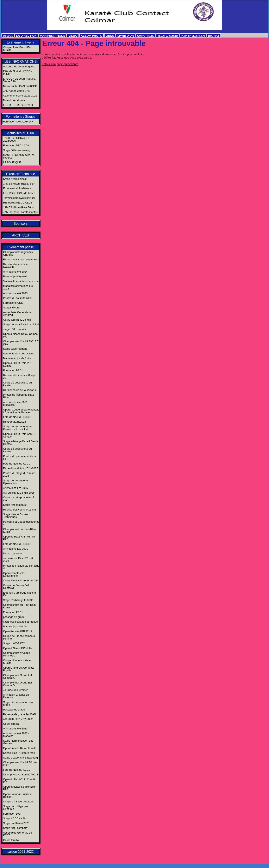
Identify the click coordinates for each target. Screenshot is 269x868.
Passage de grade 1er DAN (20, 714)
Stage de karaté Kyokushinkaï (21, 324)
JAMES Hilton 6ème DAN (18, 207)
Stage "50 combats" (15, 505)
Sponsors (21, 224)
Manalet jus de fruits (15, 626)
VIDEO (73, 36)
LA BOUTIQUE (12, 162)
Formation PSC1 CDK (16, 145)
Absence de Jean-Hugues (19, 66)
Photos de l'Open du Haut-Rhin (19, 396)
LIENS (110, 36)
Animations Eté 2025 (15, 488)
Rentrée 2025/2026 (15, 422)
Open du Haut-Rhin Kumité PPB (19, 781)
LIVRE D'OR (126, 36)
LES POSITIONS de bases (19, 193)
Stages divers (11, 308)
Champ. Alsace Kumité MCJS (21, 774)
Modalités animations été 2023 (18, 287)
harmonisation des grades (19, 353)
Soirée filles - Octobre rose (19, 753)
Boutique (214, 36)
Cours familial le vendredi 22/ (20, 580)
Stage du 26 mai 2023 (16, 823)
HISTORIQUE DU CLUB (18, 203)
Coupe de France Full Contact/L (16, 587)
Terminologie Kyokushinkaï (19, 198)
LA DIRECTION (26, 36)
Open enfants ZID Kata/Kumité (14, 574)
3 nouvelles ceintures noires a (21, 281)
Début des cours (13, 553)
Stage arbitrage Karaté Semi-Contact (20, 443)
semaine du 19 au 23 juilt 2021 (18, 560)
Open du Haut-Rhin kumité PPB (19, 538)
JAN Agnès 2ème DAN (17, 91)
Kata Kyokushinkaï (193, 36)
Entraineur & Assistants (17, 188)
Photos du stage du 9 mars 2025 (19, 474)
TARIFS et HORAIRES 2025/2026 (17, 139)
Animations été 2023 (15, 293)
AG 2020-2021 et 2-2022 (18, 719)
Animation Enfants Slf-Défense (16, 696)
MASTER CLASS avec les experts (19, 156)
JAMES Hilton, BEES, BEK (19, 184)
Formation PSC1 (13, 370)
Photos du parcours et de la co (20, 458)
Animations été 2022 (15, 729)
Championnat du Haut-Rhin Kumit (19, 530)
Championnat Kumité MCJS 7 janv (21, 343)
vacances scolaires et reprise (20, 622)
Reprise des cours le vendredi (21, 259)
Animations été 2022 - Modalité (16, 735)
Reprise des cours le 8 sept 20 (19, 376)
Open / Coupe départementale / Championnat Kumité (21, 411)
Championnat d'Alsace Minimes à (17, 654)
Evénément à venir (21, 42)
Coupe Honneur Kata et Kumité (17, 662)
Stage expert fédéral (15, 349)
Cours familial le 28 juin (17, 320)
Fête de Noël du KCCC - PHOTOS (18, 73)
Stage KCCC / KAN (15, 818)
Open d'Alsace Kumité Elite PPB (19, 788)
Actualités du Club (21, 133)
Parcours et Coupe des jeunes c (21, 523)
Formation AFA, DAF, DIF (18, 122)
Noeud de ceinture (14, 100)
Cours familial (11, 724)
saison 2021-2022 (21, 852)
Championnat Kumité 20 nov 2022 (20, 764)
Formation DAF (12, 814)
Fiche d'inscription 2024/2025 (21, 468)
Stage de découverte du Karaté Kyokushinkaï (17, 428)
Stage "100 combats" (16, 828)
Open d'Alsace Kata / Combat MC (21, 335)
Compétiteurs (146, 36)
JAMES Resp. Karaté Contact (21, 212)
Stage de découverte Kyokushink (15, 482)
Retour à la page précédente (60, 64)
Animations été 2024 (15, 272)
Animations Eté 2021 (15, 549)
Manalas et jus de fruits (17, 358)
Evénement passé (20, 247)
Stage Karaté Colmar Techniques (16, 516)
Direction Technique (20, 174)
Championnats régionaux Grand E (18, 253)
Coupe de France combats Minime (19, 637)
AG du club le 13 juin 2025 (19, 493)
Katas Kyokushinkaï (15, 179)
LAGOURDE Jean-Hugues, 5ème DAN (19, 80)
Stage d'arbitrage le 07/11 (18, 600)
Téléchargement (168, 36)
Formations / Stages (21, 117)
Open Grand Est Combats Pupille (19, 669)
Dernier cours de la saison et (20, 390)
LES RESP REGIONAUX (18, 105)
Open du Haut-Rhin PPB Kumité (18, 364)
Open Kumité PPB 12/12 (18, 631)
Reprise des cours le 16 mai (20, 510)
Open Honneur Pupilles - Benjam (18, 795)
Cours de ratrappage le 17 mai (19, 499)
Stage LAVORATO (14, 643)
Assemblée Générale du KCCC (17, 834)
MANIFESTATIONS (52, 36)
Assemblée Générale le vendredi (17, 314)
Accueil (8, 36)
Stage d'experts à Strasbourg (20, 758)
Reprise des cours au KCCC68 (16, 266)
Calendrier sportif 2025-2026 (20, 96)
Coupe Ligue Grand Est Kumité (17, 49)
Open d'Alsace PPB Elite (18, 648)
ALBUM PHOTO (92, 36)
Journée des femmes (16, 690)
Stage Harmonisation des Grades (18, 742)
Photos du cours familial (17, 298)
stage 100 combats (14, 329)
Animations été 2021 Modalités (15, 403)
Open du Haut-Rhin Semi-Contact (19, 435)
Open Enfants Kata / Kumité (20, 748)
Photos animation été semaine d (21, 567)
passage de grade (14, 617)
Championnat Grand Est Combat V (17, 684)
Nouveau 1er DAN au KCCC (20, 86)
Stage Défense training (17, 150)
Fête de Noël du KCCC (17, 417)
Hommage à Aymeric (15, 276)
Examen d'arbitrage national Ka (20, 594)
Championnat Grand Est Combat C (17, 676)
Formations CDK (13, 303)
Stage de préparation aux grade (18, 703)
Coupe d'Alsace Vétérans (18, 802)
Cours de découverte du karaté (17, 384)
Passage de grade (14, 710)
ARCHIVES (21, 235)
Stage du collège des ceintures (16, 808)
